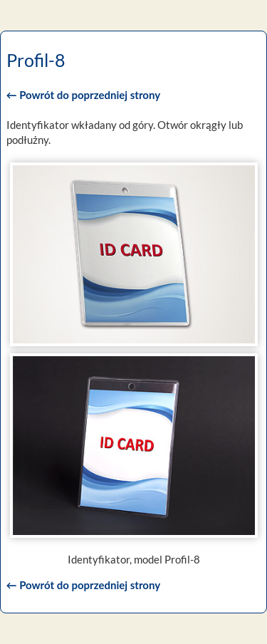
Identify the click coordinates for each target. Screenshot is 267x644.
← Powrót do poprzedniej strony (84, 95)
